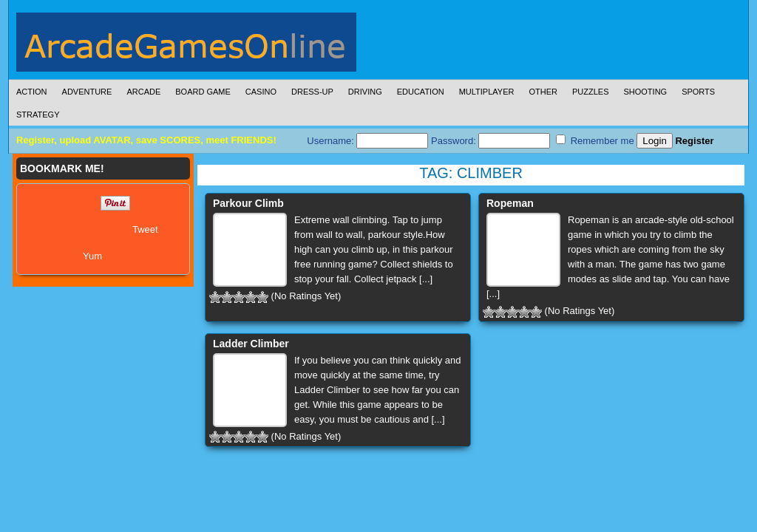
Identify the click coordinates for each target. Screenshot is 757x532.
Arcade (143, 92)
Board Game (203, 92)
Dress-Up (312, 92)
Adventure (87, 92)
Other (543, 92)
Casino (261, 92)
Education (421, 92)
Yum (92, 256)
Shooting (645, 92)
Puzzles (591, 92)
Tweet (145, 229)
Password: (490, 141)
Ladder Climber (251, 344)
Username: (367, 141)
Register (694, 141)
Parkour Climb (248, 203)
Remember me (595, 140)
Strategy (38, 115)
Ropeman (510, 203)
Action (32, 92)
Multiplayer (487, 92)
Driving (365, 92)
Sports (698, 92)
